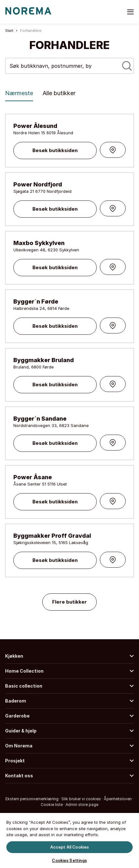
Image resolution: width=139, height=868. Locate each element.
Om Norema (19, 746)
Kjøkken (14, 656)
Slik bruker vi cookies (81, 799)
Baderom (16, 701)
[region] (69, 840)
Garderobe (17, 716)
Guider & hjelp (21, 731)
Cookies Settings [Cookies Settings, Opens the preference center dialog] (69, 860)
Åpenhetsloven (118, 799)
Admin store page (82, 805)
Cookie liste (52, 805)
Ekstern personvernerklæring (32, 799)
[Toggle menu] (130, 12)
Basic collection (24, 686)
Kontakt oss (19, 776)
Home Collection (24, 671)
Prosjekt (15, 761)
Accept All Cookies (69, 847)
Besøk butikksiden (55, 150)
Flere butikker (69, 602)
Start (9, 31)
